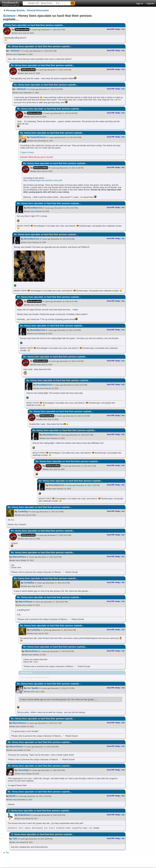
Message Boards (15, 10)
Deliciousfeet (22, 29)
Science (9, 16)
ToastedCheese (38, 137)
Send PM (110, 29)
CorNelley (23, 511)
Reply (118, 29)
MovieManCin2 (35, 208)
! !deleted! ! (15, 51)
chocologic (24, 770)
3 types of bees (27, 152)
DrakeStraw (24, 815)
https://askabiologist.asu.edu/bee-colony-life (43, 180)
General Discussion (38, 10)
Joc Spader (33, 688)
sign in (140, 3)
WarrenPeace (19, 557)
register (150, 3)
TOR (15, 839)
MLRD (12, 796)
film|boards (11, 3)
